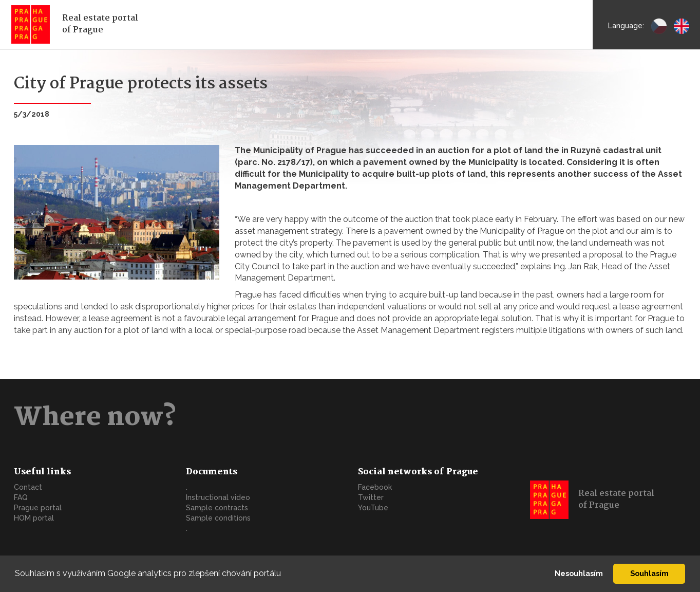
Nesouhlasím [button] (579, 573)
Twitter (371, 497)
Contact (28, 487)
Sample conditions (218, 518)
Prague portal (38, 508)
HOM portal (34, 518)
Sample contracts (217, 508)
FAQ (21, 497)
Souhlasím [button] (649, 573)
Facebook (375, 487)
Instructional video (218, 497)
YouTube (373, 508)
